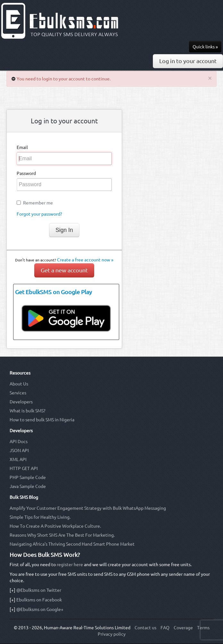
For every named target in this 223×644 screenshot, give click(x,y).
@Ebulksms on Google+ (40, 609)
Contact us (145, 628)
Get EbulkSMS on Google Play (54, 292)
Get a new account (64, 270)
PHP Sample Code (28, 477)
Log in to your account (188, 61)
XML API (18, 459)
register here (70, 565)
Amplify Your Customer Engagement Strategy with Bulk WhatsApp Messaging (88, 508)
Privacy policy (112, 634)
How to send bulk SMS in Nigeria (42, 420)
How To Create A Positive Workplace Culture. (55, 526)
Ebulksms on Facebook (39, 600)
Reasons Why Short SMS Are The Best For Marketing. (62, 535)
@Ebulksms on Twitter (39, 590)
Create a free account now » (85, 260)
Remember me (38, 203)
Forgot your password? (39, 214)
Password (26, 173)
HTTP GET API (24, 468)
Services (18, 393)
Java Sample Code (28, 486)
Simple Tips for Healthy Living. (40, 517)
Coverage (183, 628)
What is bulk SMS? (28, 411)
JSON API (19, 450)
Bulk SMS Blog (24, 497)
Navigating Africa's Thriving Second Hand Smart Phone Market (72, 544)
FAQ (165, 628)
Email (22, 147)
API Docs (19, 442)
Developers (21, 402)
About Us (19, 384)
